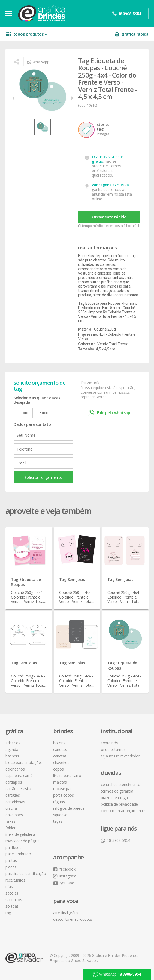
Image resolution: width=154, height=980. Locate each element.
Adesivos (13, 743)
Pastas (11, 860)
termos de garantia (117, 791)
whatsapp (38, 62)
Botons (59, 743)
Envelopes (14, 815)
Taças (58, 821)
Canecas (60, 749)
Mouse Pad (63, 789)
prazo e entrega (114, 798)
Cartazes (13, 795)
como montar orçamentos (123, 811)
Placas (11, 867)
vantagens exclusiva (110, 185)
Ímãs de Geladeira (20, 834)
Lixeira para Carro (67, 776)
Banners (12, 756)
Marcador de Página (22, 841)
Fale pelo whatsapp (111, 413)
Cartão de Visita (18, 789)
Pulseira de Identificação (26, 873)
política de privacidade (119, 804)
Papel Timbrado (18, 854)
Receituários (15, 880)
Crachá (11, 808)
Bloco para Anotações (24, 762)
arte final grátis (66, 913)
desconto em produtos (73, 919)
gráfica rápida (132, 34)
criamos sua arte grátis (107, 159)
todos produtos (27, 34)
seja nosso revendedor (120, 756)
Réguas (59, 802)
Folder (10, 828)
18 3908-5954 (116, 840)
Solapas (12, 906)
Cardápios (14, 782)
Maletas (60, 782)
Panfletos (13, 847)
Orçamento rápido (109, 217)
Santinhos (14, 900)
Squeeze (60, 815)
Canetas (60, 756)
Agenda (12, 749)
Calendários (15, 769)
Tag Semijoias (72, 579)
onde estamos (113, 749)
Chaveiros (61, 762)
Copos (58, 769)
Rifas (9, 887)
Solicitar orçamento (43, 477)
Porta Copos (64, 795)
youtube (64, 883)
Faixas (10, 821)
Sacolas (12, 893)
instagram (65, 876)
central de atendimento (120, 785)
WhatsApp (117, 974)
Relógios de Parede (69, 808)
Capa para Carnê (19, 776)
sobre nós (109, 743)
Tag (8, 913)
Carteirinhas (15, 802)
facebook (64, 869)
